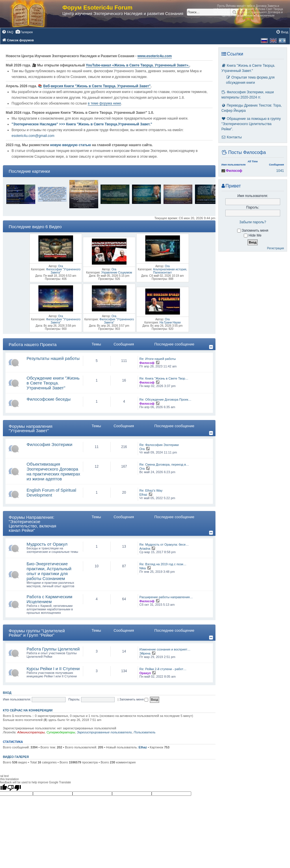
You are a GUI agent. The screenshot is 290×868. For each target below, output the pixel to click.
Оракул (145, 673)
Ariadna (145, 549)
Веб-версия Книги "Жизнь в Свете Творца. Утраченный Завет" (97, 86)
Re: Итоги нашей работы (158, 359)
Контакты (232, 137)
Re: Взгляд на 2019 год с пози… (163, 564)
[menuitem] (8, 32)
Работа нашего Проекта (33, 344)
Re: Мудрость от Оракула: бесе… (164, 544)
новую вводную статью (71, 145)
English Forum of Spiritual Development (51, 492)
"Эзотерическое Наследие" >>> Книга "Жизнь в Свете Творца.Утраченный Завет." (82, 124)
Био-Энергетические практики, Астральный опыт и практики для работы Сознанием (49, 571)
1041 (280, 171)
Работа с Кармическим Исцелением (49, 599)
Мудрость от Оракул (47, 544)
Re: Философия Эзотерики (159, 445)
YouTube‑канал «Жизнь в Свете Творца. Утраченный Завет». (138, 65)
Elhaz (144, 495)
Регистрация (276, 248)
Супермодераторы (61, 732)
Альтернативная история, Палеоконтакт (170, 271)
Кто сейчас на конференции (28, 710)
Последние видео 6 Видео (35, 227)
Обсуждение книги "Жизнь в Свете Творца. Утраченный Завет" (53, 383)
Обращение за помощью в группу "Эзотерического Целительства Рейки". (251, 124)
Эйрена (145, 653)
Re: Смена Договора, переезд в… (164, 464)
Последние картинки (29, 171)
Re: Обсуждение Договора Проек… (166, 399)
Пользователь (145, 732)
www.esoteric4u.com (155, 56)
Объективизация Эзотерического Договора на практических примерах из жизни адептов (53, 471)
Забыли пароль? (253, 222)
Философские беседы (49, 399)
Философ (147, 363)
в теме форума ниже (104, 103)
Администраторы (31, 732)
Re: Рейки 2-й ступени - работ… (163, 669)
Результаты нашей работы (53, 358)
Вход (7, 693)
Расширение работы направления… (166, 597)
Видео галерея (16, 757)
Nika (143, 568)
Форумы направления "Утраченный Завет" (30, 428)
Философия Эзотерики (49, 444)
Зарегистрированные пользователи (104, 732)
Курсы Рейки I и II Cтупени (53, 669)
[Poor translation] (14, 788)
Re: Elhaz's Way (151, 490)
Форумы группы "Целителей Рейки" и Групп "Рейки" (37, 633)
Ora (61, 266)
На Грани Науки (170, 323)
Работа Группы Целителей (53, 649)
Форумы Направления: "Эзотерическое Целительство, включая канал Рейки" (32, 524)
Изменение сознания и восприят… (165, 649)
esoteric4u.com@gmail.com (33, 136)
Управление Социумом (117, 273)
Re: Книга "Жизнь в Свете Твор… (164, 378)
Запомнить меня (134, 699)
